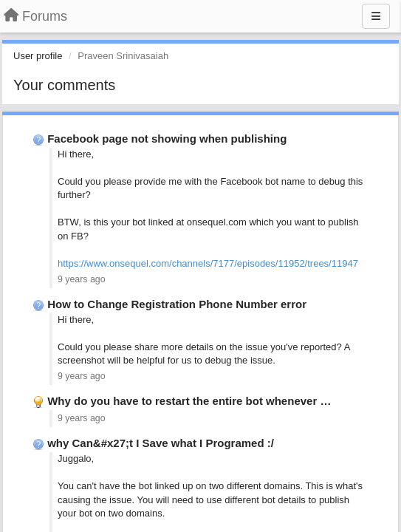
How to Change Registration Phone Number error (177, 304)
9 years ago (82, 279)
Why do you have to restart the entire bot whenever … (189, 401)
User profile (38, 56)
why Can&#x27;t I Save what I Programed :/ (161, 443)
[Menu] (376, 16)
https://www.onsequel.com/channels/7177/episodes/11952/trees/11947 (208, 263)
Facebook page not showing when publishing (167, 139)
